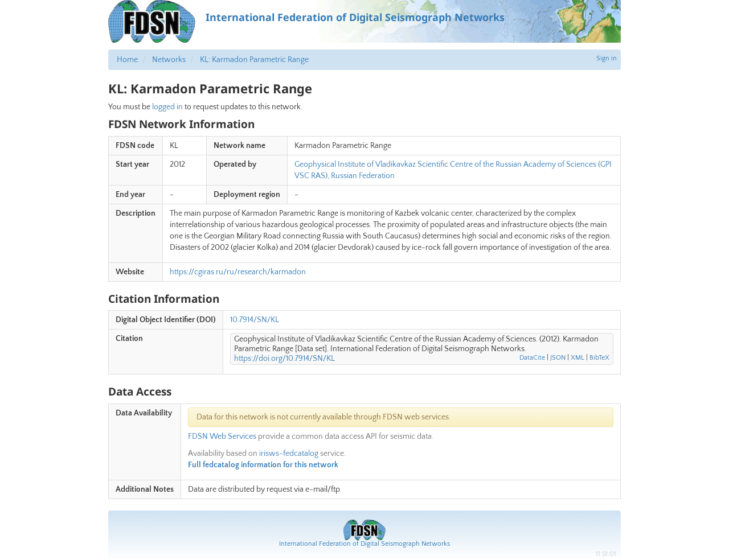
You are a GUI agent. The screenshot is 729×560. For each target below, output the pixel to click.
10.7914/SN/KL (255, 320)
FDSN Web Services (222, 437)
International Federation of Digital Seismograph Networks (364, 544)
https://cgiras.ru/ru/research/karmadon (238, 272)
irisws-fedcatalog (289, 454)
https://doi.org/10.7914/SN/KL (284, 359)
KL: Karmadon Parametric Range (254, 60)
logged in (167, 107)
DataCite (532, 358)
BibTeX (599, 358)
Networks (169, 60)
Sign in (607, 58)
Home (127, 60)
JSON (558, 358)
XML (578, 358)
